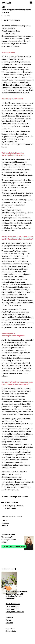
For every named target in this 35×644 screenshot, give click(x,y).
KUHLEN (6, 3)
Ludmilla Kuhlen (8, 534)
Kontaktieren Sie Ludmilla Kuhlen (14, 547)
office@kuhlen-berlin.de (15, 612)
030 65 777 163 (13, 609)
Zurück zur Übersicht (12, 20)
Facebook (5, 523)
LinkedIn (5, 526)
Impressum (10, 628)
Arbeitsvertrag (12, 502)
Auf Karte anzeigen (13, 604)
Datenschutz (11, 631)
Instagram (10, 623)
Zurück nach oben (8, 569)
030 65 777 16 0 (13, 606)
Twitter (4, 520)
